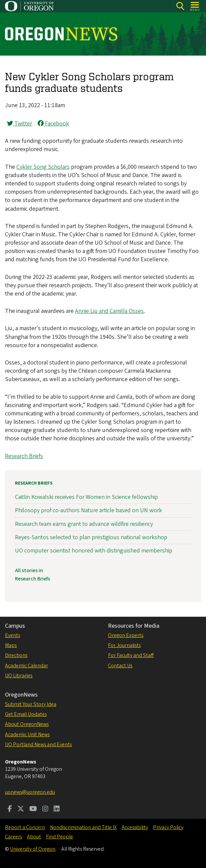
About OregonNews (27, 724)
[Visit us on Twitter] (21, 809)
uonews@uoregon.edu (30, 792)
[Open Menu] (195, 6)
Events (12, 635)
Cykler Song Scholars (43, 167)
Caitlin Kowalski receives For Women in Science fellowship (86, 497)
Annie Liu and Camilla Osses (109, 311)
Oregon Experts (126, 635)
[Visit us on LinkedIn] (57, 809)
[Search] (180, 6)
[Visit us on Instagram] (45, 809)
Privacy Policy (168, 827)
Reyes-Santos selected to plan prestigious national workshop (91, 537)
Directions (16, 655)
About (34, 837)
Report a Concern (25, 827)
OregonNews (21, 695)
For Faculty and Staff (131, 655)
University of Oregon (33, 849)
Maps (11, 645)
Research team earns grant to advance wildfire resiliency (84, 524)
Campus (15, 626)
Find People (59, 837)
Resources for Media (134, 626)
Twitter (19, 124)
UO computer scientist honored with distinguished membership (94, 551)
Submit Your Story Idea (31, 704)
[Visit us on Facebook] (10, 809)
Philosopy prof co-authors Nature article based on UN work (88, 510)
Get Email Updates (26, 714)
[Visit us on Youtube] (33, 809)
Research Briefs (24, 456)
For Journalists (124, 645)
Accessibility (135, 827)
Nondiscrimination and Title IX (83, 827)
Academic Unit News (27, 735)
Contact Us (120, 666)
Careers (13, 837)
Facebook (53, 124)
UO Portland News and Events (38, 745)
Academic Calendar (26, 666)
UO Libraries (19, 676)
